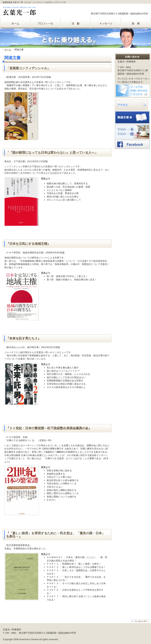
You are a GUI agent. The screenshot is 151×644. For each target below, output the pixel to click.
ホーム (8, 50)
